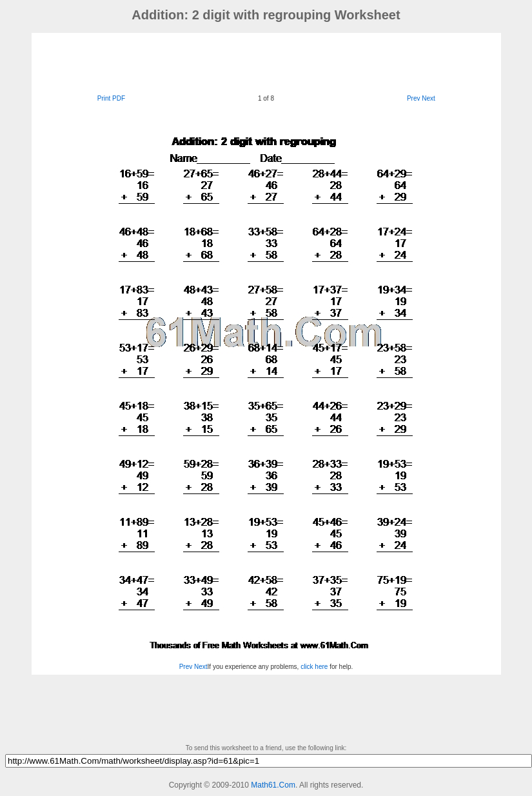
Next (429, 98)
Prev (414, 98)
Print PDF (111, 98)
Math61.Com (273, 785)
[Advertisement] (266, 62)
